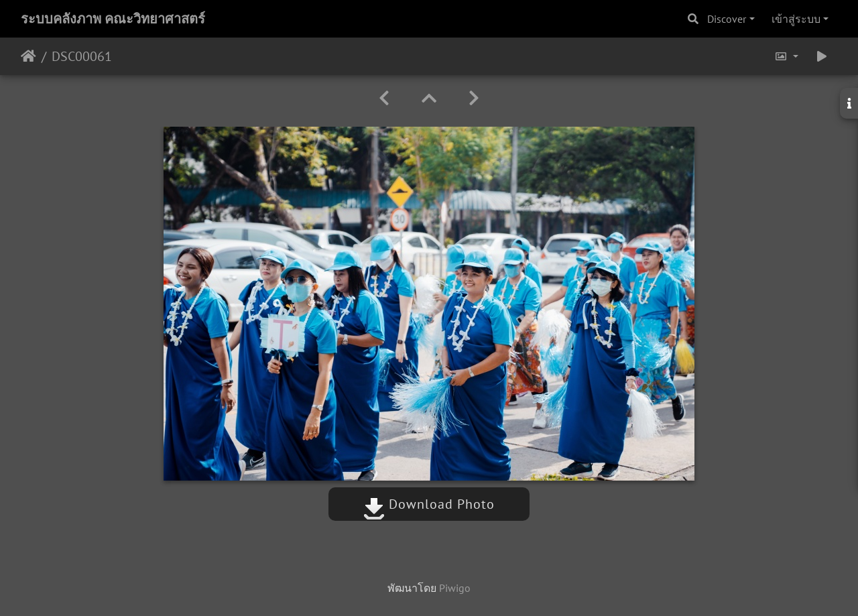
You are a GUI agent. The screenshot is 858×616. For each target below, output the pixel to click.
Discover (727, 19)
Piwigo (455, 588)
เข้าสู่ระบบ (796, 19)
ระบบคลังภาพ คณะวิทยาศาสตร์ (113, 19)
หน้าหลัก (28, 56)
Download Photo (429, 504)
